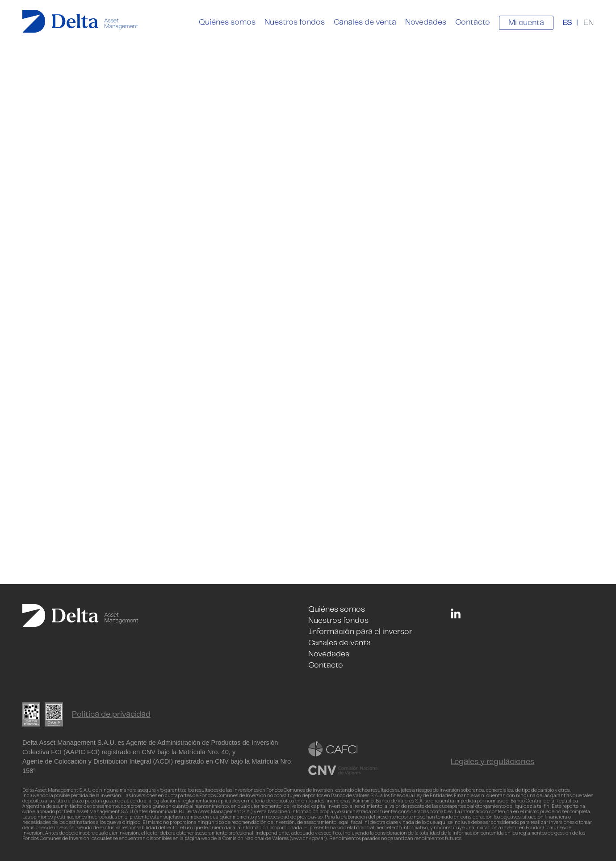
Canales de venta (365, 22)
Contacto (473, 22)
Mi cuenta (526, 23)
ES (567, 23)
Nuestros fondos (295, 22)
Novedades (426, 22)
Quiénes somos (227, 22)
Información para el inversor (360, 632)
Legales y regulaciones (492, 762)
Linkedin (456, 613)
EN (589, 23)
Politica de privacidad (111, 714)
